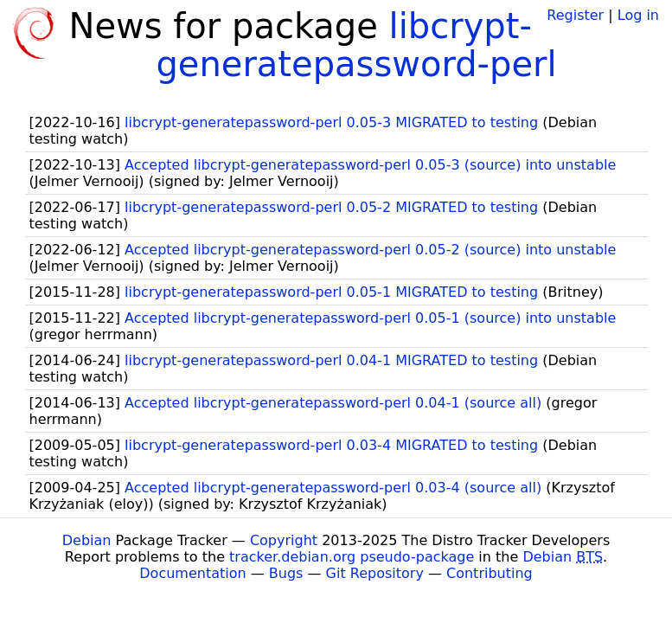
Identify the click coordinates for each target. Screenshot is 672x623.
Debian (87, 540)
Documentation (192, 573)
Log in (638, 15)
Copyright (284, 540)
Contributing (490, 573)
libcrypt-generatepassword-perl (356, 45)
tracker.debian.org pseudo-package (352, 557)
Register (575, 15)
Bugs (286, 573)
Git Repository (375, 573)
